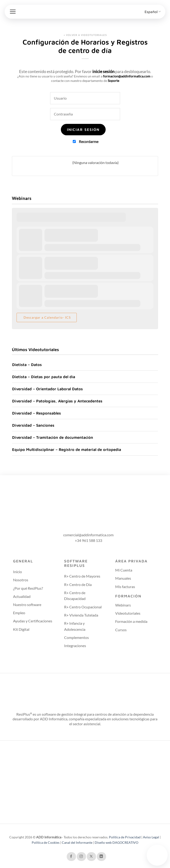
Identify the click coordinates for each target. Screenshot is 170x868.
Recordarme (86, 141)
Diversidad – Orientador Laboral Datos (47, 389)
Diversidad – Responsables (36, 413)
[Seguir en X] (91, 857)
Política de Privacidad (125, 837)
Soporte (113, 81)
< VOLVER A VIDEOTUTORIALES (85, 35)
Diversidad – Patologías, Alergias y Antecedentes (57, 401)
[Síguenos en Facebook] (71, 857)
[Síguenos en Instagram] (81, 857)
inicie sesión (103, 71)
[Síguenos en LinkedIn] (101, 857)
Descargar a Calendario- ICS (47, 317)
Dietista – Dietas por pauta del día (44, 377)
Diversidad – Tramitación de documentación (53, 437)
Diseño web (104, 842)
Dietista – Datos (27, 364)
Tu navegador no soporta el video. (157, 854)
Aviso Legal (151, 837)
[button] (13, 12)
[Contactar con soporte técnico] (157, 855)
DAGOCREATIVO (125, 842)
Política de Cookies (46, 842)
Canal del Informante (77, 842)
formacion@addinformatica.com (127, 76)
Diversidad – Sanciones (33, 425)
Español (153, 12)
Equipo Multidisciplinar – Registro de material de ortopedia (67, 449)
